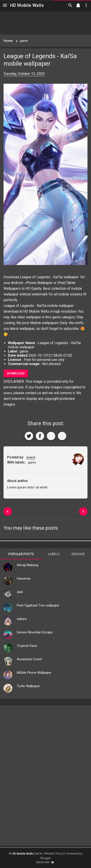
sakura (22, 619)
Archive (78, 554)
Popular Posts (21, 554)
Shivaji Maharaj (27, 565)
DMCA (38, 854)
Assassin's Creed (29, 659)
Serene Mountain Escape (35, 632)
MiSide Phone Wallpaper (34, 673)
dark (20, 592)
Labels (54, 554)
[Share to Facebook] (40, 436)
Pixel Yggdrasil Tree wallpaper (38, 605)
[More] (62, 436)
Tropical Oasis (27, 646)
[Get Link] (51, 436)
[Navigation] (5, 5)
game (56, 317)
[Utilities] (86, 5)
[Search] (70, 5)
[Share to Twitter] (29, 436)
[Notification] (78, 5)
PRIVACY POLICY (55, 854)
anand (31, 457)
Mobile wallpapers (45, 323)
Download (16, 373)
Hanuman (24, 579)
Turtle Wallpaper (28, 686)
